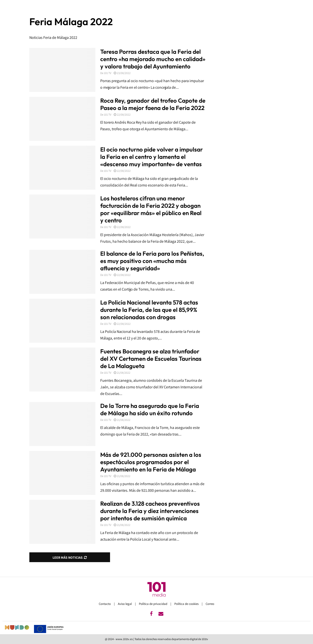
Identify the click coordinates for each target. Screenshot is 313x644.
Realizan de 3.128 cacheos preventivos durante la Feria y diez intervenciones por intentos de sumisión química (150, 511)
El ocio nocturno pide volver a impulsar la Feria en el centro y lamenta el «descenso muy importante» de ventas (151, 157)
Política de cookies (187, 604)
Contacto (105, 604)
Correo (210, 604)
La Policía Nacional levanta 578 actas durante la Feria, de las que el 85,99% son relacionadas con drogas (149, 310)
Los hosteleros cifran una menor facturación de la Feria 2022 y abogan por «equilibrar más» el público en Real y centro (151, 209)
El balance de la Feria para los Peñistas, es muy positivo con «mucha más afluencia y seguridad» (152, 261)
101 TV (108, 73)
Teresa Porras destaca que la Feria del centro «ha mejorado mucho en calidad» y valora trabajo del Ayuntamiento (153, 59)
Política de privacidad (153, 604)
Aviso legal (125, 604)
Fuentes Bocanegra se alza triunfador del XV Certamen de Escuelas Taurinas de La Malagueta (151, 359)
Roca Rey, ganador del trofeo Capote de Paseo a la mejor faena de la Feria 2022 (153, 104)
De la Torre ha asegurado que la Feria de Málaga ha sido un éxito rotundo (150, 409)
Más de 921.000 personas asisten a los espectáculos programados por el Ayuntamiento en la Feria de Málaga (151, 462)
